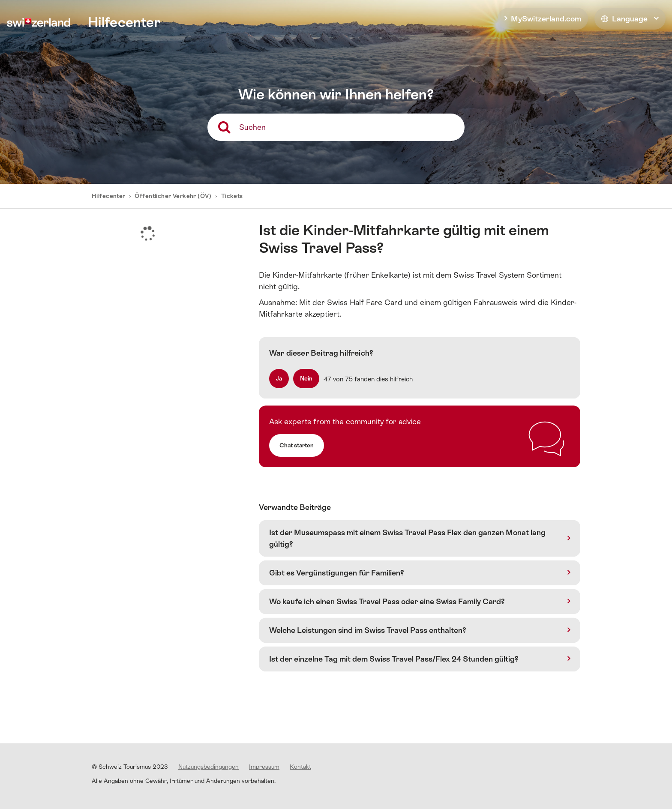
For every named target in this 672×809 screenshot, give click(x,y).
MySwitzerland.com (546, 19)
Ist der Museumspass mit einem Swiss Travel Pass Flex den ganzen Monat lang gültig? (407, 538)
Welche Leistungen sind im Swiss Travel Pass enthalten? (368, 630)
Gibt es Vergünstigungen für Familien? (337, 573)
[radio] (279, 379)
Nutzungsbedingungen (208, 767)
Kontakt (300, 767)
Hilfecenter (109, 196)
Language (624, 19)
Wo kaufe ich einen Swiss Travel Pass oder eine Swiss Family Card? (387, 601)
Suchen (252, 127)
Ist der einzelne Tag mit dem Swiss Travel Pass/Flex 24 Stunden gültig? (394, 659)
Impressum (264, 767)
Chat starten (297, 445)
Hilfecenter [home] (124, 22)
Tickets (232, 196)
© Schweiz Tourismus (130, 767)
